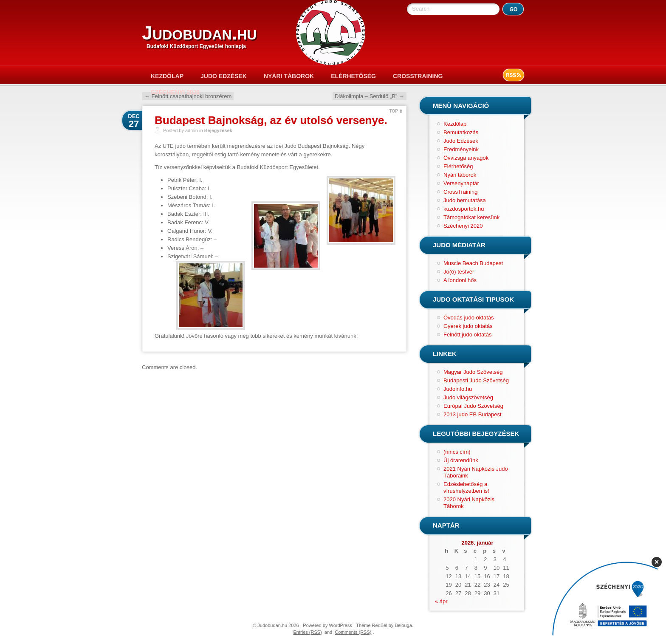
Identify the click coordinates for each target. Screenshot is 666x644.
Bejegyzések (218, 130)
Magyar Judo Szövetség (473, 372)
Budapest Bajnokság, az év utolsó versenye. (271, 120)
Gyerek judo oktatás (468, 326)
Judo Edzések (224, 76)
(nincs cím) (457, 452)
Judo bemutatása (465, 200)
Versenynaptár (461, 183)
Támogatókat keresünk (471, 217)
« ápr (441, 601)
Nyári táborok (289, 76)
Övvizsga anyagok (466, 158)
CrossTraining (418, 76)
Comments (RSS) (353, 632)
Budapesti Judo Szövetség (476, 380)
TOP (394, 111)
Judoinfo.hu (458, 389)
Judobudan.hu (199, 33)
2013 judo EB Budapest (473, 414)
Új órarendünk (461, 460)
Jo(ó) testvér (459, 272)
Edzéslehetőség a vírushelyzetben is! (466, 487)
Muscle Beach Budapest (473, 263)
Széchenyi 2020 (175, 92)
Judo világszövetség (468, 397)
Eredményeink (461, 149)
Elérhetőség (353, 76)
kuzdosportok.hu (464, 209)
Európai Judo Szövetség (473, 406)
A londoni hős (460, 280)
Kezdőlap (167, 76)
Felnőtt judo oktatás (467, 335)
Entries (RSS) (308, 632)
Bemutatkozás (461, 132)
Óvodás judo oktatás (469, 318)
